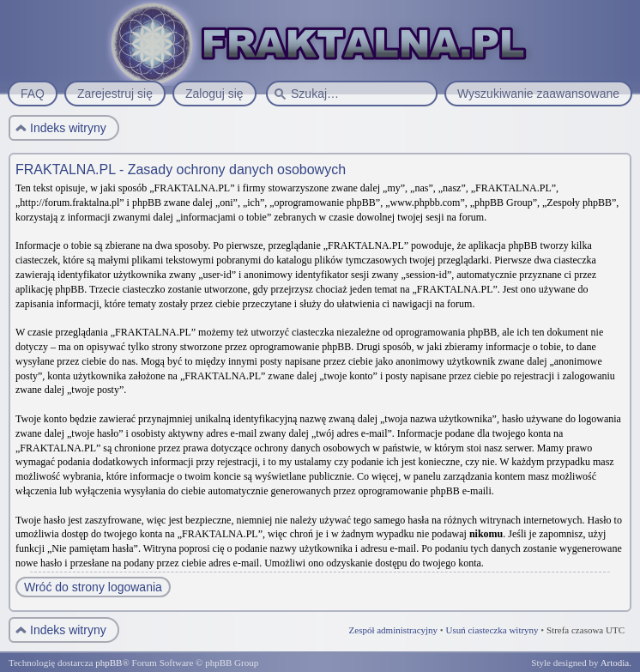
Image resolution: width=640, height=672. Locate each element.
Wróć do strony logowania (93, 587)
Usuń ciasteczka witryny (492, 630)
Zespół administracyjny (394, 630)
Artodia (615, 663)
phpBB (109, 663)
